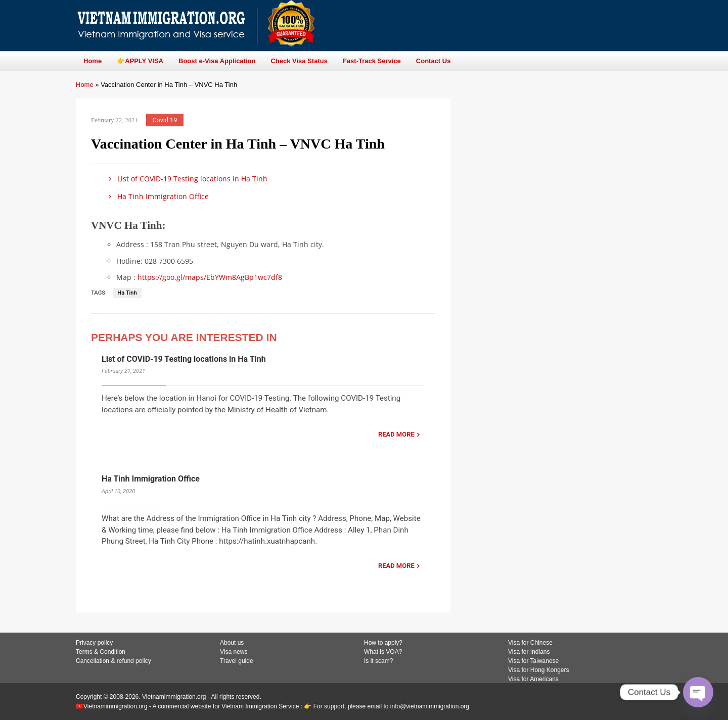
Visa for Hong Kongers (539, 670)
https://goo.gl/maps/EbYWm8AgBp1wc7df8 (210, 277)
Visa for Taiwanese (533, 661)
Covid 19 (165, 120)
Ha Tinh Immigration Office (157, 196)
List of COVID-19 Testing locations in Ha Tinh (186, 179)
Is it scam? (378, 661)
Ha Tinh (127, 293)
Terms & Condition (101, 652)
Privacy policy (94, 643)
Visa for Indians (529, 652)
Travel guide (237, 661)
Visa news (234, 652)
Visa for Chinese (530, 643)
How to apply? (383, 643)
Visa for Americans (533, 679)
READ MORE (396, 434)
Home (85, 85)
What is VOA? (383, 652)
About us (232, 643)
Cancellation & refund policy (113, 661)
